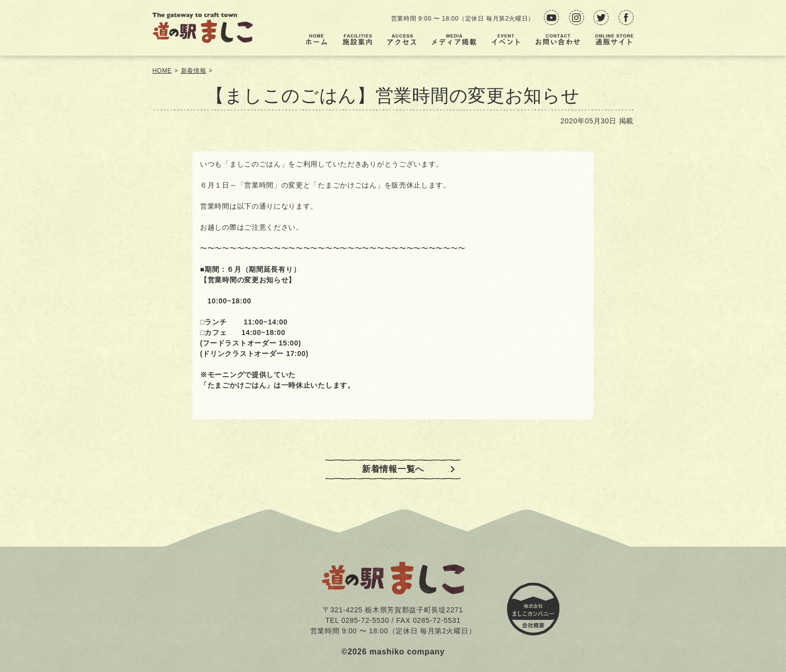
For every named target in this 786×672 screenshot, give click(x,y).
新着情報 (194, 71)
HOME (162, 71)
